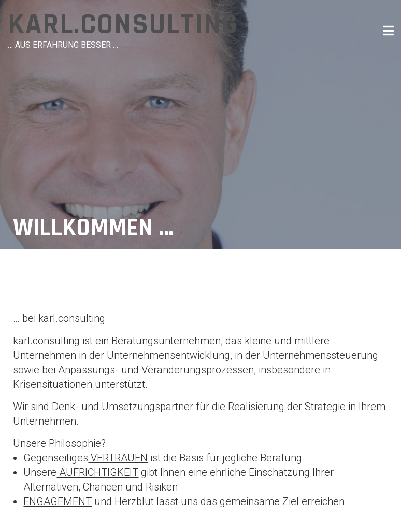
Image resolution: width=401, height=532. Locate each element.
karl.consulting (123, 25)
